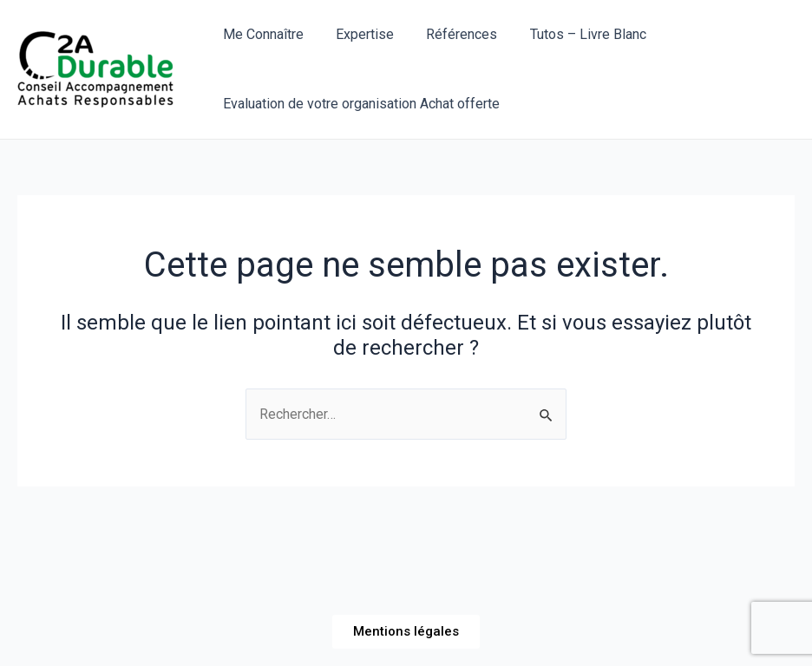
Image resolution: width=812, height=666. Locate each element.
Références (450, 34)
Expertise (358, 34)
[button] (406, 632)
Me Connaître (261, 34)
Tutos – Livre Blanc (572, 34)
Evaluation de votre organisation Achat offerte (359, 104)
